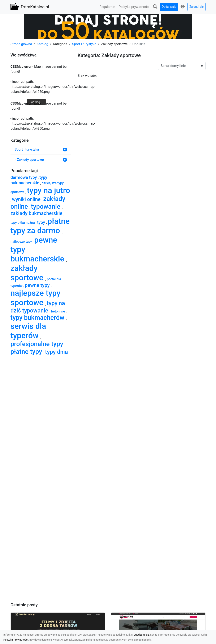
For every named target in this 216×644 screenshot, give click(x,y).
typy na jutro (48, 190)
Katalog (42, 44)
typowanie (46, 207)
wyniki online (27, 199)
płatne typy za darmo (40, 226)
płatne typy (27, 352)
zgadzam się (142, 635)
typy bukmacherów (38, 318)
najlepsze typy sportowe (35, 298)
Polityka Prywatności (16, 640)
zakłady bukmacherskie (37, 213)
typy (42, 222)
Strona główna (21, 44)
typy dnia (57, 352)
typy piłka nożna (23, 223)
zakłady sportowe (28, 273)
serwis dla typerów (28, 331)
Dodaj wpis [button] (169, 7)
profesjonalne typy (38, 344)
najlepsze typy (22, 241)
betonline (59, 311)
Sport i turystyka (84, 44)
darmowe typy (24, 177)
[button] (155, 7)
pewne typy (38, 285)
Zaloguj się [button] (196, 7)
